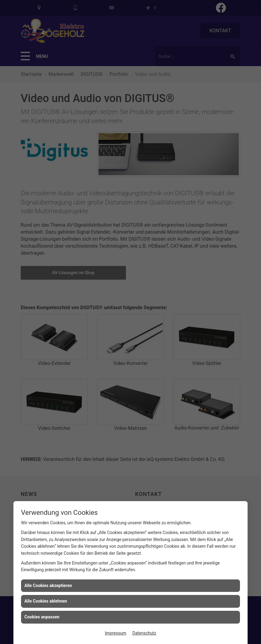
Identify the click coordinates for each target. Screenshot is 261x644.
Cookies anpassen (42, 617)
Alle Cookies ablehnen (46, 601)
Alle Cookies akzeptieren (48, 586)
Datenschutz (144, 633)
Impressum (116, 633)
